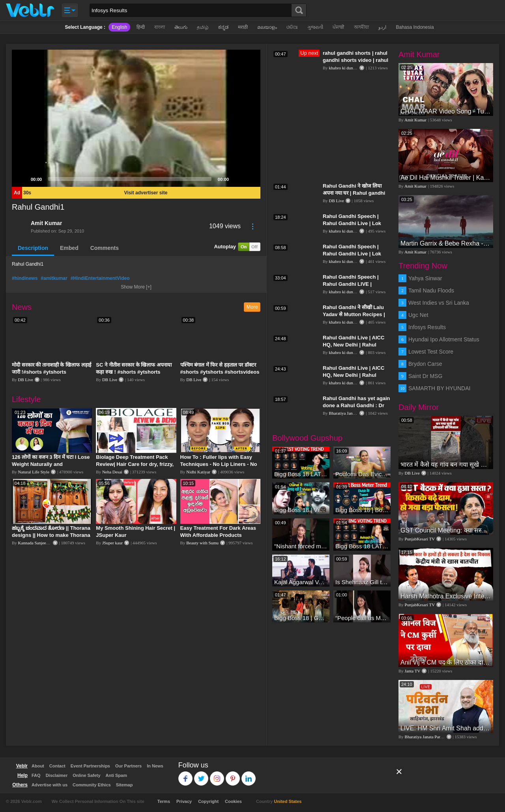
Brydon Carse (425, 364)
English (119, 27)
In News (155, 766)
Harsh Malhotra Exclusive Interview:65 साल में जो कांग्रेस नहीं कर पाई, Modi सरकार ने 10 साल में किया (446, 596)
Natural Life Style (34, 472)
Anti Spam (116, 775)
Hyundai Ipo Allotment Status (444, 339)
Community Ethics (92, 785)
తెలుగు (181, 27)
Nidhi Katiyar (198, 472)
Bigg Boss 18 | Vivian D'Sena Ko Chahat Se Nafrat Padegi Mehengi (301, 510)
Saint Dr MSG (425, 376)
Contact (57, 766)
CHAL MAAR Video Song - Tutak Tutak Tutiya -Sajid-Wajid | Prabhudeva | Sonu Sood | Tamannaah (446, 111)
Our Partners (128, 766)
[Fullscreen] (250, 179)
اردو (382, 27)
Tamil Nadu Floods (431, 291)
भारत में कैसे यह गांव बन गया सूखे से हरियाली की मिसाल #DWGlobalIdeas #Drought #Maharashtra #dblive (446, 465)
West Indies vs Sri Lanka (439, 303)
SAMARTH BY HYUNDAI (439, 388)
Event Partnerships (90, 766)
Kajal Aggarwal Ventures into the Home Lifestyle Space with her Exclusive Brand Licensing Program (301, 582)
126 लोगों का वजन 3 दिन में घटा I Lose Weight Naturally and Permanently (51, 464)
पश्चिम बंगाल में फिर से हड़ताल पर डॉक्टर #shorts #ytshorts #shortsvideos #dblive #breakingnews (220, 372)
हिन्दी (141, 27)
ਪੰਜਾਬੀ (339, 27)
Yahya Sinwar (425, 278)
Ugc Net (418, 315)
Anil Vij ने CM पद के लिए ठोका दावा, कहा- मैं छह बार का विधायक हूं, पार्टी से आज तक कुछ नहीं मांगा (446, 662)
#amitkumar (54, 278)
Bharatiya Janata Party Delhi (354, 413)
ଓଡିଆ (292, 27)
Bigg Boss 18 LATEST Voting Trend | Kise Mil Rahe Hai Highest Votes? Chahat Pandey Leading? (301, 474)
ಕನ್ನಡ (223, 27)
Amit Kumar (46, 223)
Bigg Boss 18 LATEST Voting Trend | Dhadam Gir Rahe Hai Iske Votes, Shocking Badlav (362, 546)
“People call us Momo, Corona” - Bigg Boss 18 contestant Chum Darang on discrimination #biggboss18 (362, 618)
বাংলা (160, 27)
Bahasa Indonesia (415, 27)
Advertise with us (50, 785)
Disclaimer (57, 775)
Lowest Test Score (431, 352)
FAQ (36, 775)
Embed (69, 248)
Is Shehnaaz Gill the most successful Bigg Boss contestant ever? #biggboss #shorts (362, 582)
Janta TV (413, 671)
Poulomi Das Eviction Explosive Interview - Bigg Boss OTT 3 (362, 474)
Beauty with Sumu (202, 543)
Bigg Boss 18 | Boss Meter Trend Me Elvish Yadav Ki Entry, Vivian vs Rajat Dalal (362, 510)
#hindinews (25, 278)
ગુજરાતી (315, 27)
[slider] (130, 179)
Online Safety (86, 775)
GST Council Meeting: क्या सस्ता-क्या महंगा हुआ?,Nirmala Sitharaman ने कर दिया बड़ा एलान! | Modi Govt (446, 530)
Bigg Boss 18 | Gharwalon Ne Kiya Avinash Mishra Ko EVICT (301, 618)
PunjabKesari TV (420, 539)
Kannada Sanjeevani (36, 543)
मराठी (243, 27)
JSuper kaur (112, 543)
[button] (136, 118)
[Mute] (238, 179)
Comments (105, 248)
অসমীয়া (361, 27)
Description (33, 248)
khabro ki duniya (344, 68)
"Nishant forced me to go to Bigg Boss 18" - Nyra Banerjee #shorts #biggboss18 (301, 546)
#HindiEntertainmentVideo (100, 278)
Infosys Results (427, 327)
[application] (136, 118)
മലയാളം (267, 27)
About (38, 766)
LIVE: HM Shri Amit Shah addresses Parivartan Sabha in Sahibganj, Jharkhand (446, 728)
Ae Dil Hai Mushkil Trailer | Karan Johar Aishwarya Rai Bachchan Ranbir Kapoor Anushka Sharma (446, 178)
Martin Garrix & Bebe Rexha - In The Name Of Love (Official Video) (446, 243)
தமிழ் (203, 27)
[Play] (22, 179)
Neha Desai (112, 472)
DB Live (26, 380)
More (252, 307)
